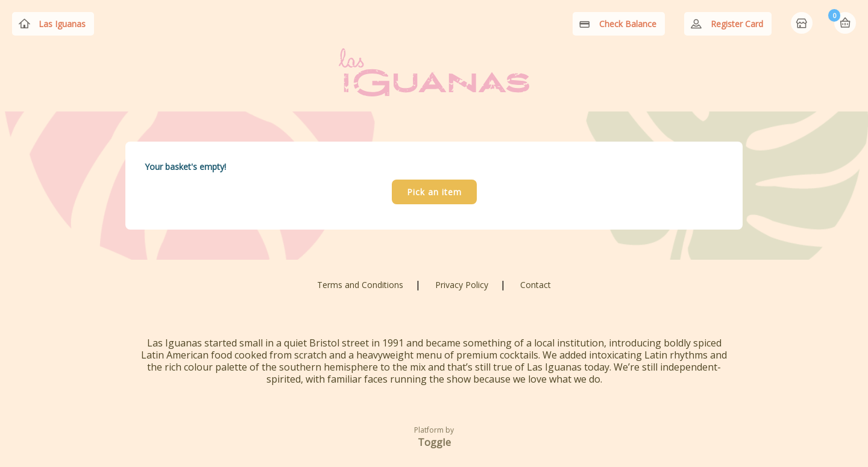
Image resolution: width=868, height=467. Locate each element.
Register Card (737, 24)
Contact (536, 285)
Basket (845, 23)
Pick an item (434, 192)
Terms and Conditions (360, 285)
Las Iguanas (62, 24)
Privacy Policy (462, 285)
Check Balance (628, 24)
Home (803, 24)
